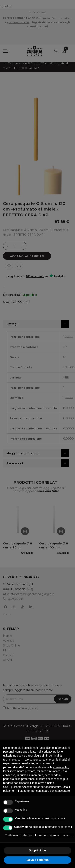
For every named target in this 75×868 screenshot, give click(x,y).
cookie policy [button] (61, 767)
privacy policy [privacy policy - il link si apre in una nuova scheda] (52, 752)
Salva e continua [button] (37, 860)
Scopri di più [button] (37, 850)
